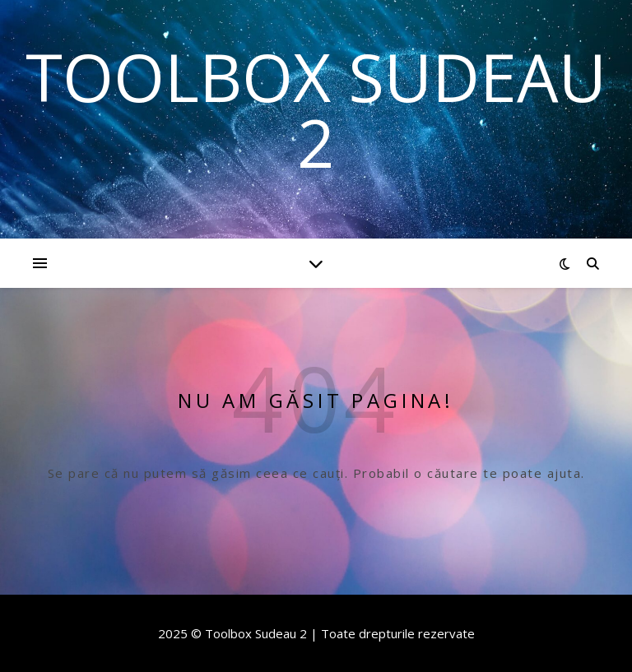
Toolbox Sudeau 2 (316, 109)
